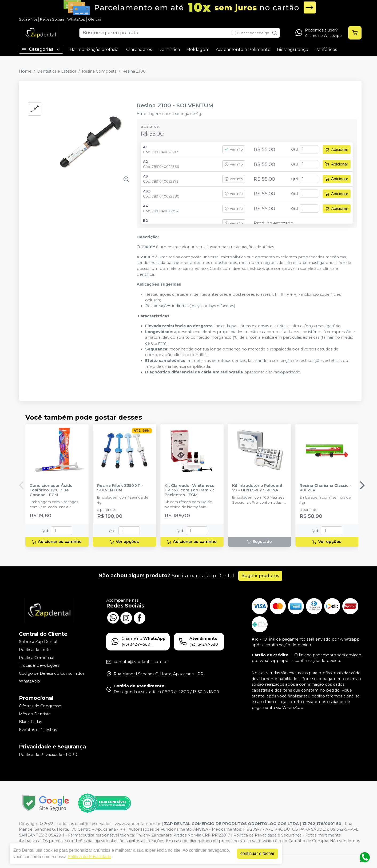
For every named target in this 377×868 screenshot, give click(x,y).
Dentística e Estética (57, 71)
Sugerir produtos (260, 576)
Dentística (169, 50)
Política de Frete (35, 650)
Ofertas (94, 19)
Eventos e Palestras (38, 730)
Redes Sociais (52, 19)
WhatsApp (76, 19)
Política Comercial (37, 658)
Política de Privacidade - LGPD (48, 755)
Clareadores (139, 50)
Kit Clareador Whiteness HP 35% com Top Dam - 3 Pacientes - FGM (190, 490)
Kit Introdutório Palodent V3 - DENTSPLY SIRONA (257, 488)
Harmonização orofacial (95, 50)
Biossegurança (293, 50)
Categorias (41, 50)
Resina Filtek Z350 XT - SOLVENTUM (120, 488)
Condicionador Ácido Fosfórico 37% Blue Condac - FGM (51, 490)
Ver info (234, 149)
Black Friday (31, 722)
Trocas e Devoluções (39, 665)
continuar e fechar (257, 853)
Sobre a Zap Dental (38, 642)
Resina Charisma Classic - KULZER (325, 488)
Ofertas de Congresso (40, 706)
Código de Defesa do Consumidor (52, 673)
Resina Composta (99, 71)
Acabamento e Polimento (243, 50)
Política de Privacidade (90, 857)
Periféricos (326, 50)
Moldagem (198, 50)
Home (25, 71)
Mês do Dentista (35, 714)
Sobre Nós (28, 19)
